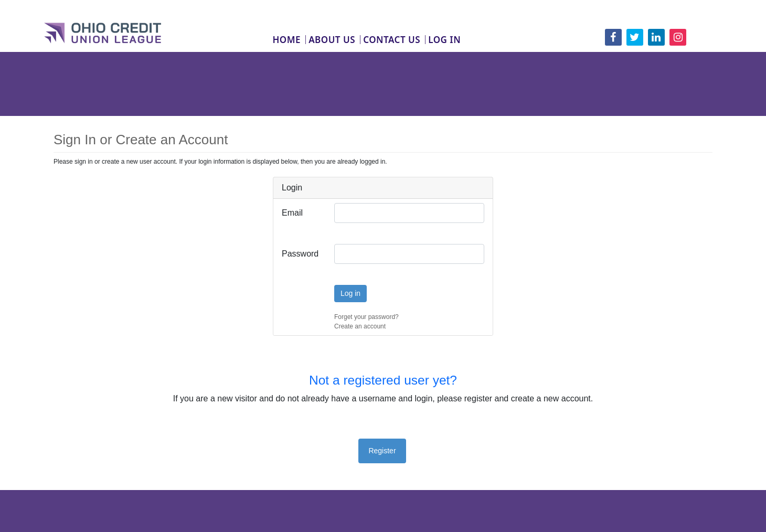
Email (292, 213)
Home (286, 40)
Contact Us (392, 40)
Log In (444, 40)
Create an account (360, 326)
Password (300, 254)
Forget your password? (366, 317)
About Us (332, 40)
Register (382, 451)
